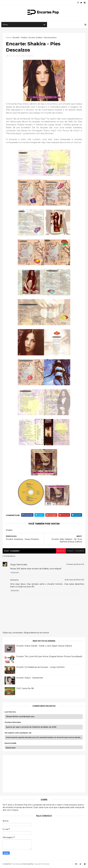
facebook (80, 551)
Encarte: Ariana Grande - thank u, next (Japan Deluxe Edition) (44, 646)
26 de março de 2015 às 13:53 (74, 580)
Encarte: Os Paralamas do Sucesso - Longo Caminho (41, 668)
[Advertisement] (24, 774)
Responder (15, 573)
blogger (61, 551)
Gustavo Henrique (13, 723)
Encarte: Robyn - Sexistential (30, 678)
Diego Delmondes (19, 565)
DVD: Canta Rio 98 (25, 689)
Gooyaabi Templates (42, 864)
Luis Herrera (10, 712)
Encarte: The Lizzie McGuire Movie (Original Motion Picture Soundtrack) (49, 657)
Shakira (24, 38)
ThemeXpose (16, 864)
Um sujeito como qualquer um (18, 733)
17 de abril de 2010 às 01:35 (75, 565)
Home (9, 38)
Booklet (16, 38)
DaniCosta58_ (11, 744)
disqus (70, 551)
